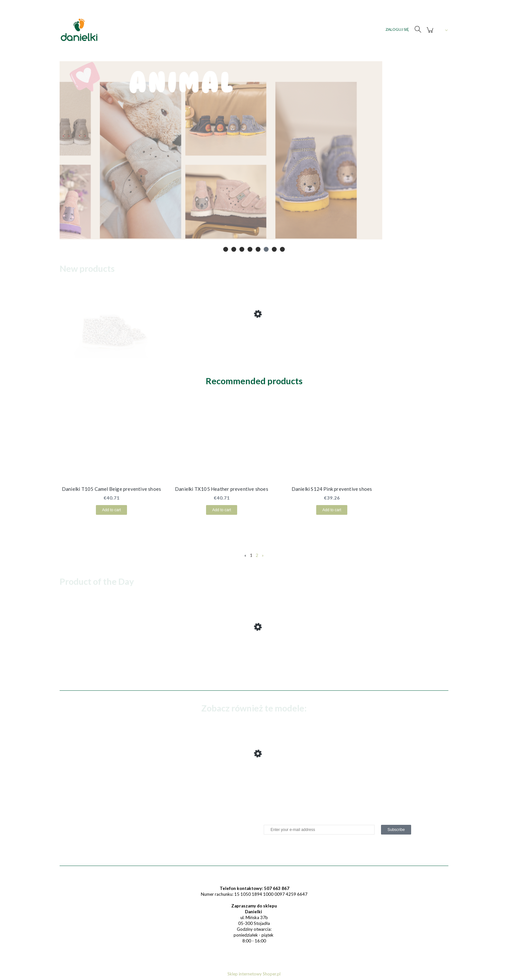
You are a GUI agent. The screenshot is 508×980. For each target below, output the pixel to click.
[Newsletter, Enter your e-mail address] (319, 830)
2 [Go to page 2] (257, 555)
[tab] (226, 249)
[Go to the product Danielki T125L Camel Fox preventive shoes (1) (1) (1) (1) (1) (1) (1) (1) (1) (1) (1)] (111, 339)
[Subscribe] (396, 830)
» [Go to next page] (263, 555)
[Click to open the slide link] (254, 157)
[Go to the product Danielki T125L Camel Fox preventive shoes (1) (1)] (111, 778)
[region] (254, 157)
